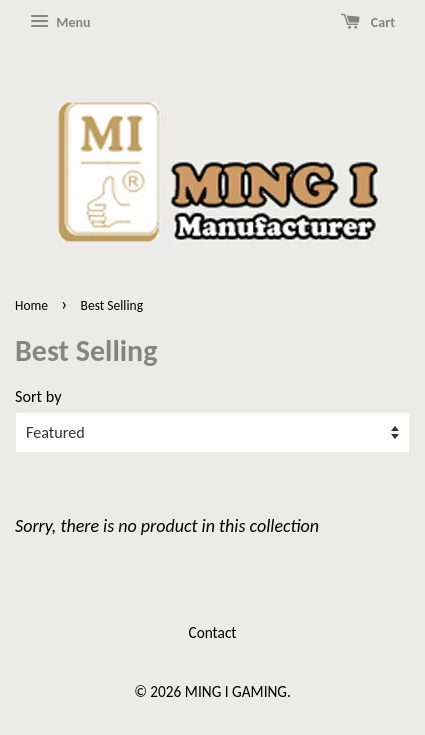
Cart (368, 22)
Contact (213, 632)
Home (31, 305)
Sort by (38, 396)
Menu (60, 22)
